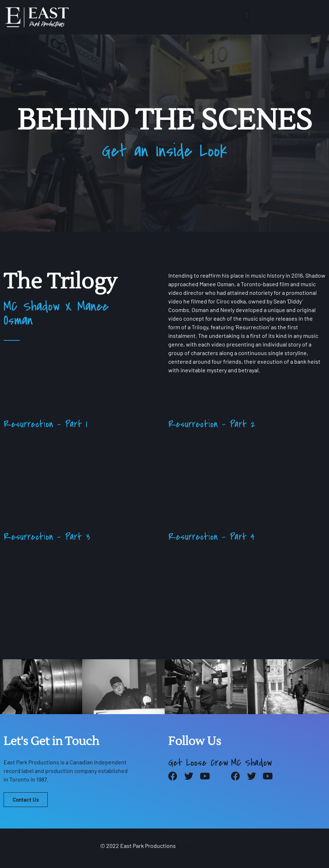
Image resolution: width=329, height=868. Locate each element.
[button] (247, 16)
